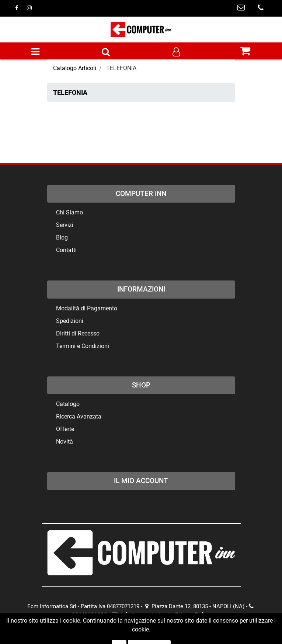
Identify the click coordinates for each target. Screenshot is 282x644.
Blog (62, 237)
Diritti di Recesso (78, 333)
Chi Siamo (69, 212)
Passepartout (155, 630)
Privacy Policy (193, 615)
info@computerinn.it (141, 615)
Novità (65, 442)
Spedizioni (70, 321)
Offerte (65, 429)
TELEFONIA (121, 68)
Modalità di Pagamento (87, 308)
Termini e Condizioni (83, 346)
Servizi (65, 225)
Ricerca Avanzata (79, 416)
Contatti (66, 250)
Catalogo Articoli (75, 68)
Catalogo (68, 404)
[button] (106, 52)
